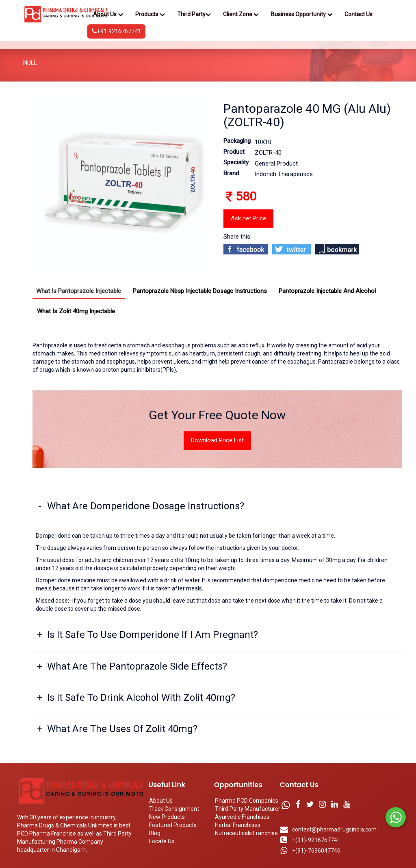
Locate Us (162, 841)
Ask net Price (248, 218)
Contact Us (359, 14)
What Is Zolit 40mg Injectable (76, 311)
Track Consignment (174, 809)
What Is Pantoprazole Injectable (79, 291)
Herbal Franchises (238, 825)
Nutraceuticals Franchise (246, 833)
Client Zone (241, 14)
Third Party (194, 14)
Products (150, 14)
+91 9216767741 (116, 31)
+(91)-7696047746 (316, 851)
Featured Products (173, 825)
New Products (167, 817)
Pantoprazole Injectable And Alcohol (327, 291)
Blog (155, 833)
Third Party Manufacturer (248, 809)
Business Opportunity (302, 14)
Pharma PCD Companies (247, 801)
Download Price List (217, 440)
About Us (108, 14)
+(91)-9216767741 (316, 840)
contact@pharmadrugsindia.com (334, 829)
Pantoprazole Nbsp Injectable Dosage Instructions (200, 291)
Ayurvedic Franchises (242, 817)
